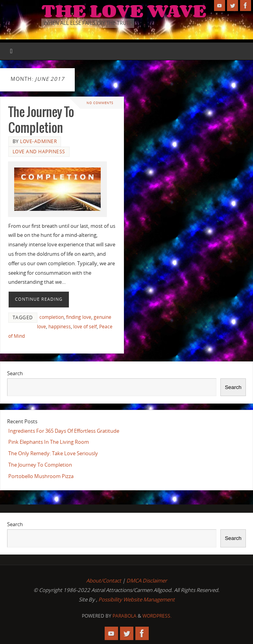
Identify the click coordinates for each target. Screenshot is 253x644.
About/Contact (104, 581)
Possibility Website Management (137, 599)
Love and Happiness (39, 152)
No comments (100, 103)
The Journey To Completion (40, 465)
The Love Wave (124, 10)
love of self (85, 327)
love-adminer (38, 141)
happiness (60, 327)
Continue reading (39, 299)
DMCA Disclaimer (147, 581)
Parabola (125, 616)
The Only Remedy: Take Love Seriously (53, 453)
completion (52, 317)
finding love (79, 317)
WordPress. (157, 616)
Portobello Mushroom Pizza (41, 476)
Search (15, 373)
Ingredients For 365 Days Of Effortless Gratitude (64, 431)
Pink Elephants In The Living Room (49, 442)
